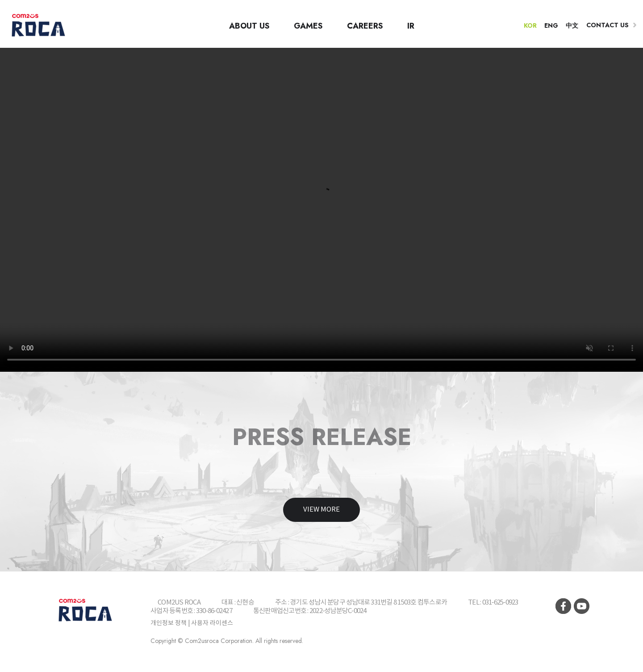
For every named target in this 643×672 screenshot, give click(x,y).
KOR (530, 25)
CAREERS (365, 26)
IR (411, 26)
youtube (582, 606)
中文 (572, 25)
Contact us (608, 25)
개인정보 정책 (169, 623)
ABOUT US (249, 26)
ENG (551, 25)
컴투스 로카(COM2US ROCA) (38, 25)
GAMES (308, 26)
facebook (563, 606)
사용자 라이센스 (212, 623)
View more (321, 510)
